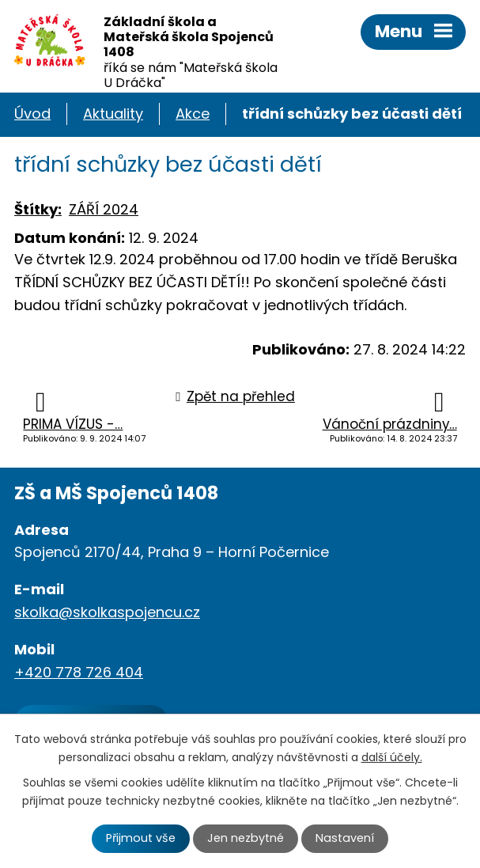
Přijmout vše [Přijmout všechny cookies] (141, 838)
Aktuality (113, 114)
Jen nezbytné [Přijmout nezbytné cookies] (246, 838)
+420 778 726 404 (79, 672)
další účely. (392, 757)
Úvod (32, 114)
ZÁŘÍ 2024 (104, 209)
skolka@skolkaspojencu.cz (107, 612)
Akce (193, 114)
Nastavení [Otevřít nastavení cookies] (345, 838)
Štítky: (38, 209)
